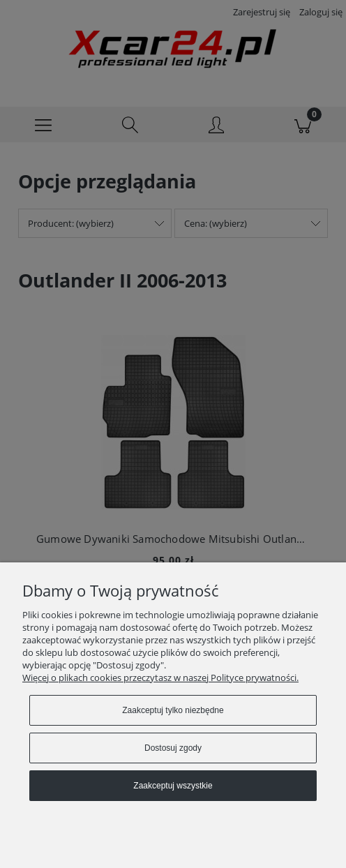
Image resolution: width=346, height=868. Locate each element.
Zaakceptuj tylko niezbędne (173, 710)
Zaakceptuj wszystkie (173, 786)
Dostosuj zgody (173, 748)
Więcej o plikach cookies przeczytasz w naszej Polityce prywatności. (160, 678)
